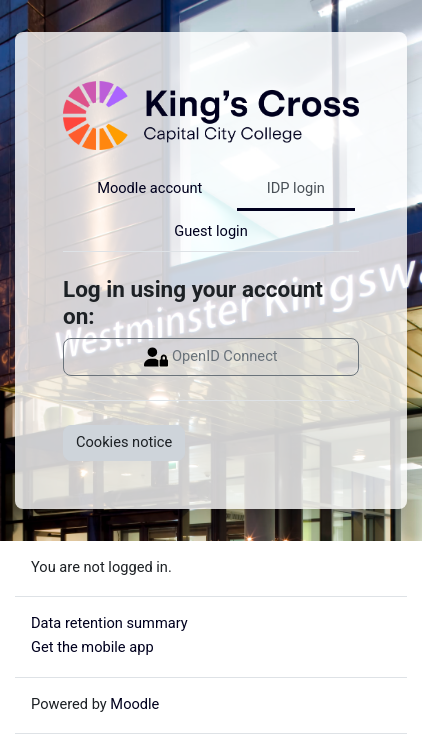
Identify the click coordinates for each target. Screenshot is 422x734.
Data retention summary (109, 623)
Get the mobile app (92, 647)
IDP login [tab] (296, 188)
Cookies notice (124, 442)
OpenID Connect (210, 357)
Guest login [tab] (210, 231)
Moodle (134, 704)
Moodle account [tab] (149, 188)
